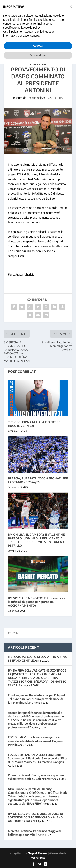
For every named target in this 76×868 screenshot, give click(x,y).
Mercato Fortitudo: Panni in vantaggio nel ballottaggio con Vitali (35, 833)
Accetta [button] (38, 46)
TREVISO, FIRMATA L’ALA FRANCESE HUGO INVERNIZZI (34, 424)
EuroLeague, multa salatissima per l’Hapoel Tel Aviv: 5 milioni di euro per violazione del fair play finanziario (36, 699)
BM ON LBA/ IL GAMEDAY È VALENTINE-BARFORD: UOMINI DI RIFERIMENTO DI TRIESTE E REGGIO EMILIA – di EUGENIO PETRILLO (37, 540)
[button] (71, 6)
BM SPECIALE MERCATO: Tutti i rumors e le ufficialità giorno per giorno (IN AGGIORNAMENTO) (37, 602)
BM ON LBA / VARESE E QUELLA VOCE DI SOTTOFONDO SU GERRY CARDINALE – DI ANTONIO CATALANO (36, 817)
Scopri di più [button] (38, 55)
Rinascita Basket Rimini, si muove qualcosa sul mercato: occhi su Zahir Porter (36, 777)
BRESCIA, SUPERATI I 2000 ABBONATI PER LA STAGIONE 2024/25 (38, 480)
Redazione (33, 98)
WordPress (38, 858)
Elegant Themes (37, 853)
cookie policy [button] (32, 28)
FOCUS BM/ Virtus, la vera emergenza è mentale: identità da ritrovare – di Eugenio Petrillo (35, 741)
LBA (60, 98)
